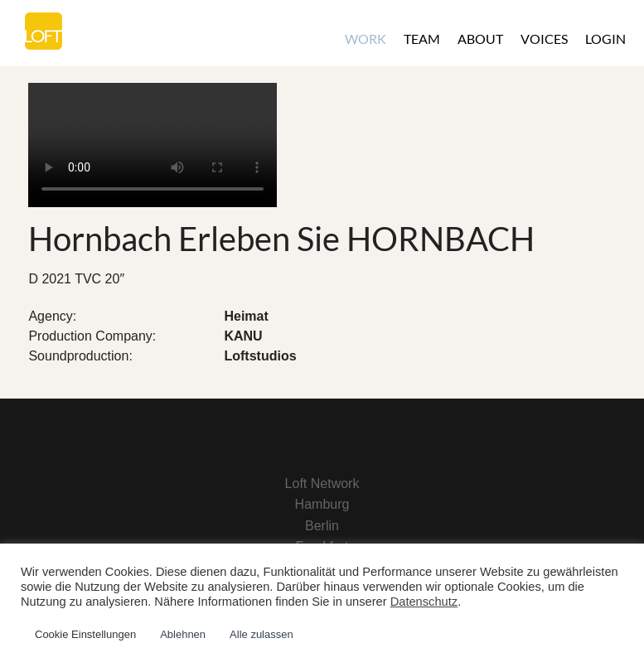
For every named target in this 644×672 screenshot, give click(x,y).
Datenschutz (424, 602)
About (480, 39)
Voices (544, 39)
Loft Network (322, 483)
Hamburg (322, 504)
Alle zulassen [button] (261, 634)
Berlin (322, 526)
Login (605, 39)
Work (366, 39)
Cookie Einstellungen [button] (85, 634)
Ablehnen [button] (183, 634)
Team (422, 39)
